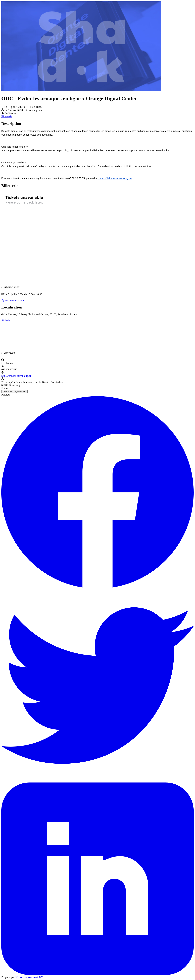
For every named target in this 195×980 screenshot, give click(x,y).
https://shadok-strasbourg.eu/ (17, 376)
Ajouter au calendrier (13, 300)
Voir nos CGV (35, 977)
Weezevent (21, 977)
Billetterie (7, 116)
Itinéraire (6, 320)
